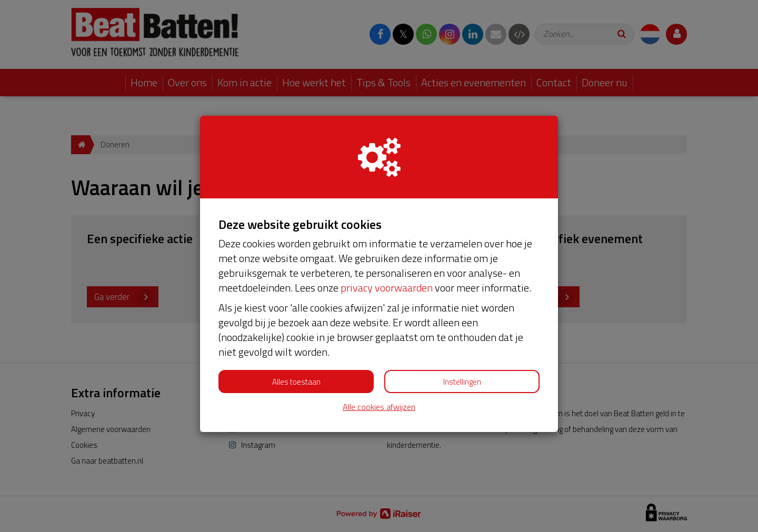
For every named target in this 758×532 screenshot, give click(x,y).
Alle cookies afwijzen (379, 407)
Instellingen (462, 382)
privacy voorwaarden (387, 288)
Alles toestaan (296, 382)
